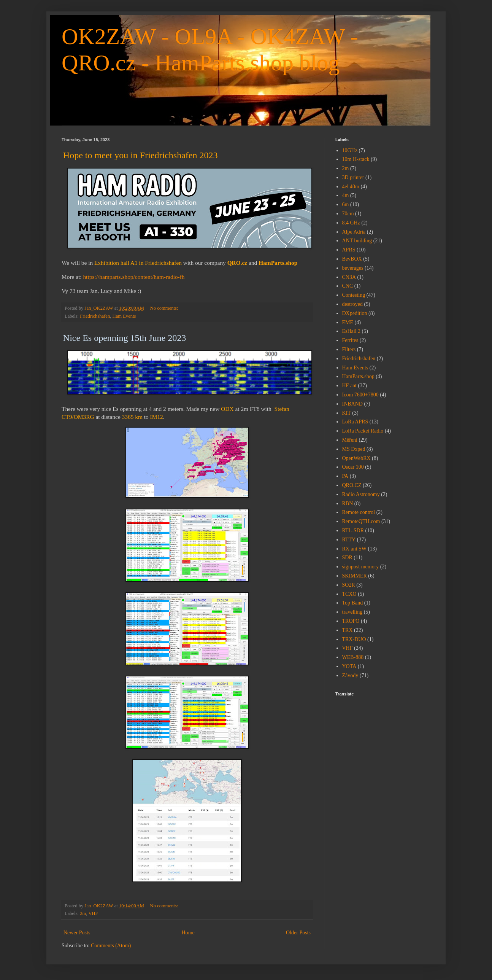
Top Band (353, 603)
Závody (350, 675)
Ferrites (350, 340)
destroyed (352, 304)
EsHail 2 (352, 331)
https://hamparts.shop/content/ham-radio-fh (134, 277)
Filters (349, 349)
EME (348, 322)
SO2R (349, 585)
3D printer (353, 177)
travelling (352, 612)
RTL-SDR (353, 531)
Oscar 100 (353, 467)
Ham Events (124, 316)
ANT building (357, 241)
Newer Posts (77, 933)
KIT (347, 413)
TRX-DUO (354, 639)
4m (346, 195)
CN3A (349, 277)
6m (346, 204)
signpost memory (361, 567)
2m (83, 913)
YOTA (349, 666)
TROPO (351, 621)
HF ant (350, 386)
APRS (349, 250)
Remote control (359, 512)
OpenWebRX (356, 458)
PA (345, 476)
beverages (353, 268)
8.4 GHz (351, 223)
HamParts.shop (358, 376)
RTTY (349, 540)
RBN (348, 504)
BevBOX (352, 259)
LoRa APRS (355, 422)
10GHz (350, 150)
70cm (348, 214)
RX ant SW (355, 549)
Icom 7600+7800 (360, 395)
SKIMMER (355, 576)
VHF (93, 913)
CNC (348, 286)
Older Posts (298, 933)
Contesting (354, 295)
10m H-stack (356, 159)
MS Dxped (354, 449)
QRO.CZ (352, 485)
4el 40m (351, 187)
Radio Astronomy (361, 494)
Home (188, 933)
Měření (350, 440)
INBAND (352, 404)
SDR (347, 558)
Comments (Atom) (111, 946)
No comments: (165, 308)
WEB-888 (353, 657)
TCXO (349, 594)
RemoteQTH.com (361, 521)
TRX (348, 630)
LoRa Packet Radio (363, 431)
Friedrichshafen (95, 316)
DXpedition (355, 313)
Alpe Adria (354, 232)
